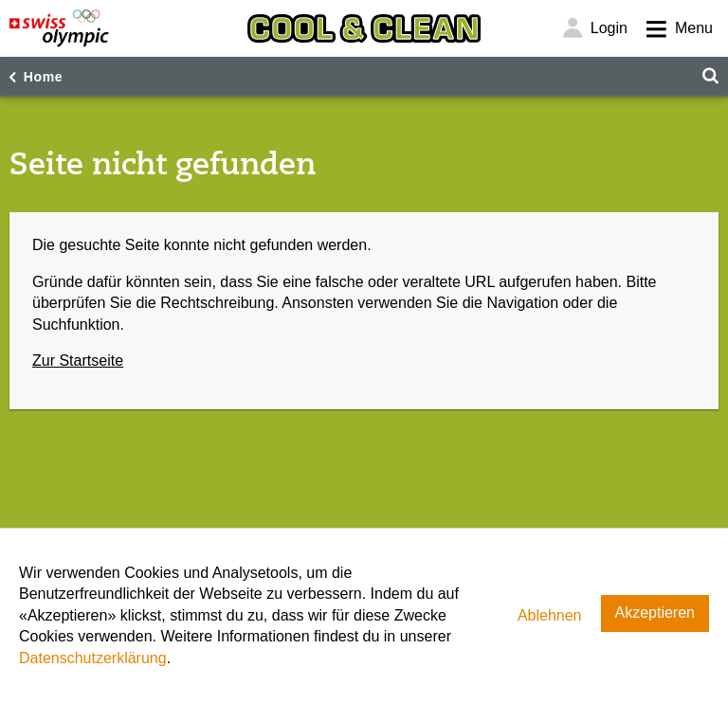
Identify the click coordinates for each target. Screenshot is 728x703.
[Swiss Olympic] (59, 28)
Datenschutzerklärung (93, 658)
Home (44, 77)
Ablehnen (550, 615)
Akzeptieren (655, 613)
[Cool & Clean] (364, 28)
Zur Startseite (78, 361)
